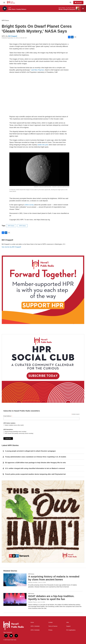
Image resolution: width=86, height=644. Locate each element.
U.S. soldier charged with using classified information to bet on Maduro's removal (35, 468)
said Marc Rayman (38, 70)
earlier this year (43, 145)
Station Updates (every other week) (14, 425)
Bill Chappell (13, 36)
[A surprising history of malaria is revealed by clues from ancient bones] (15, 580)
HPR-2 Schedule (35, 630)
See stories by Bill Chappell (11, 247)
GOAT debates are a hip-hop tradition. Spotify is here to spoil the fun (51, 598)
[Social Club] (43, 369)
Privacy (50, 630)
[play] (5, 9)
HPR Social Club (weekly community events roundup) (19, 433)
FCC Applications (71, 630)
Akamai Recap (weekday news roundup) (15, 432)
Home (32, 622)
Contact (51, 622)
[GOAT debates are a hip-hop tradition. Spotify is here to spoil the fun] (15, 599)
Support (68, 626)
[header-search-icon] (71, 3)
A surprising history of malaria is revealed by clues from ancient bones (54, 578)
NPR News (5, 20)
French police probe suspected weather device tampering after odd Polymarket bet (35, 474)
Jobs (68, 622)
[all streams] (83, 9)
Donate (79, 3)
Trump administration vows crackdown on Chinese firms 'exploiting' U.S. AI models (36, 457)
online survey (29, 205)
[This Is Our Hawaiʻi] (43, 522)
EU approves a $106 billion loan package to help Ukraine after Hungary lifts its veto (35, 463)
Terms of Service (53, 626)
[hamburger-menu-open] (4, 3)
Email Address (8, 416)
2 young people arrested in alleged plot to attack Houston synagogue (30, 451)
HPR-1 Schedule (35, 626)
